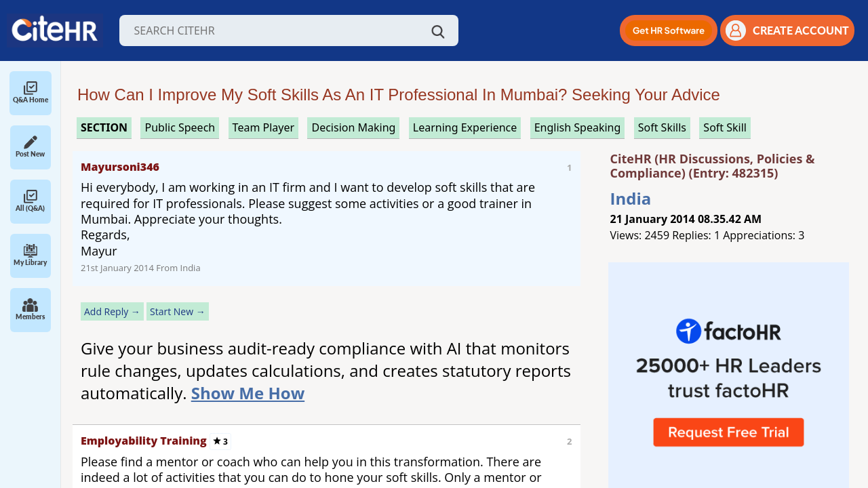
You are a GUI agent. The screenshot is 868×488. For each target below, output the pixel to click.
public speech (180, 127)
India (631, 198)
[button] (669, 30)
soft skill (725, 127)
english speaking (578, 127)
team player (263, 127)
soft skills (662, 127)
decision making (353, 127)
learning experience (465, 127)
